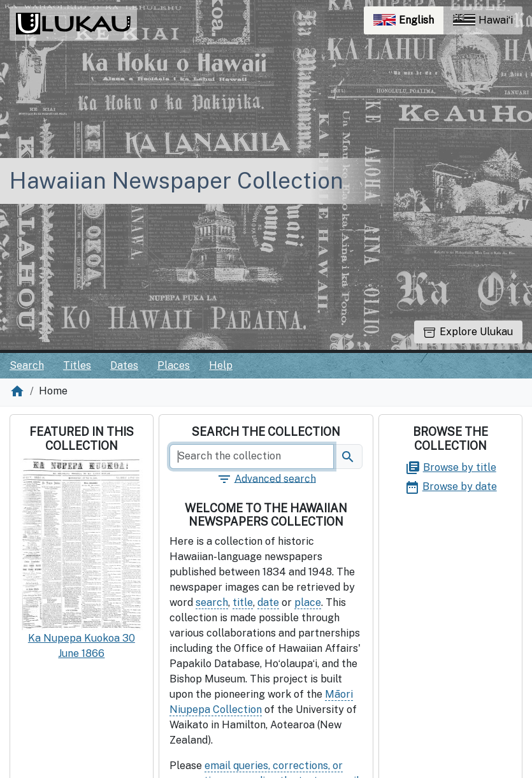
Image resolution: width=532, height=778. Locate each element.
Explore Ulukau (468, 332)
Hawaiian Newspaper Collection (176, 181)
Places (174, 365)
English (408, 23)
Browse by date (451, 486)
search (212, 602)
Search (27, 365)
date (268, 602)
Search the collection (266, 432)
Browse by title (451, 467)
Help (221, 365)
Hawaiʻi (483, 20)
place (308, 602)
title (243, 602)
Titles (77, 365)
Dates (124, 365)
